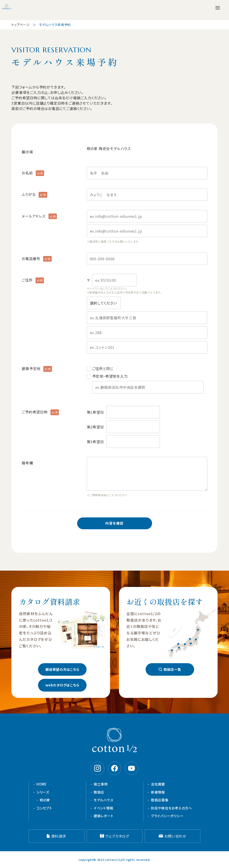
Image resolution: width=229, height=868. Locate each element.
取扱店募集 (160, 800)
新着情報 (158, 792)
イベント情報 (104, 808)
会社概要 (158, 784)
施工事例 (101, 784)
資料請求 (59, 836)
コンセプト (44, 808)
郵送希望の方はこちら (62, 669)
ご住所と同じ (103, 368)
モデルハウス (104, 800)
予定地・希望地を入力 (148, 383)
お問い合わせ (175, 836)
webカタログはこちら (62, 685)
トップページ (20, 25)
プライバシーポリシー (167, 816)
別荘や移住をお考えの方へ (172, 808)
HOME (42, 784)
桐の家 (45, 800)
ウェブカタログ (117, 836)
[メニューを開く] (218, 8)
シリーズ (43, 792)
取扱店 (99, 792)
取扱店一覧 (172, 669)
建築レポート (104, 816)
